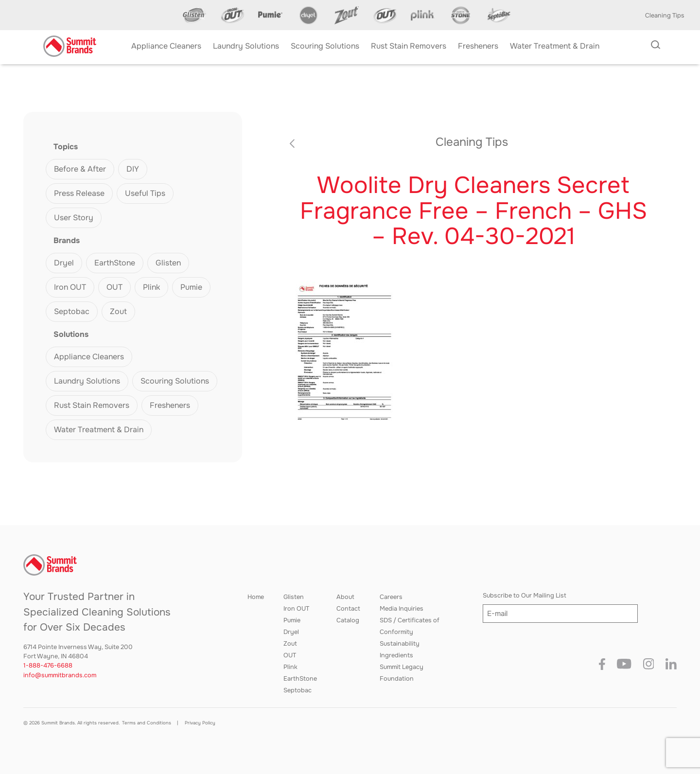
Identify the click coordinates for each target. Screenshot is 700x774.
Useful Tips (145, 193)
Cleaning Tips (665, 16)
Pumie (191, 287)
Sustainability (400, 644)
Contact (348, 609)
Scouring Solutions (175, 381)
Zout (118, 311)
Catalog (348, 620)
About (345, 597)
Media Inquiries (402, 609)
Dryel (64, 263)
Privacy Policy (200, 723)
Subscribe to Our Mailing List (525, 596)
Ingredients (396, 655)
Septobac (72, 311)
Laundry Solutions (87, 381)
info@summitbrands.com (60, 675)
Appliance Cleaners (89, 357)
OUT (114, 287)
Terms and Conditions (147, 723)
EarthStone (115, 263)
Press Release (79, 193)
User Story (74, 218)
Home (256, 597)
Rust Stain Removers (92, 405)
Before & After (80, 169)
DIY (133, 169)
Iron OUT (70, 287)
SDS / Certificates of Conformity (410, 626)
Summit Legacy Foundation (402, 673)
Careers (391, 597)
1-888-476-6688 (48, 666)
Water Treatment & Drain (99, 430)
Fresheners (170, 405)
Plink (151, 287)
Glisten (168, 263)
